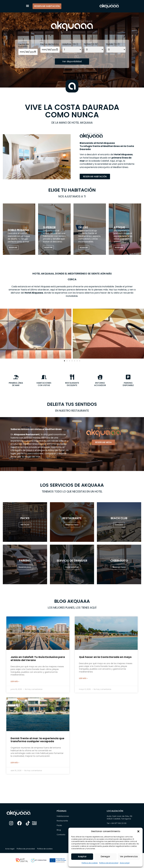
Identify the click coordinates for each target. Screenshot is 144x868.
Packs (59, 825)
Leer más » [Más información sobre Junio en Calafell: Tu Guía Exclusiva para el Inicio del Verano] (15, 681)
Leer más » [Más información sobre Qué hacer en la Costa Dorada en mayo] (83, 678)
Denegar (105, 856)
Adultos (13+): (70, 44)
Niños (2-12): (92, 44)
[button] (138, 831)
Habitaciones (63, 816)
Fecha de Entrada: (24, 45)
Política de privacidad (109, 863)
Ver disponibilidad (72, 61)
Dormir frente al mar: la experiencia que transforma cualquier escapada (37, 740)
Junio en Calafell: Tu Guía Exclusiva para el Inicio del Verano (38, 659)
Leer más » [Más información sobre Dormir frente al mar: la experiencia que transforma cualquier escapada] (15, 763)
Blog (59, 830)
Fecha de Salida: (50, 44)
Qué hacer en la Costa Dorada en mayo (105, 657)
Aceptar (82, 856)
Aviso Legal (125, 863)
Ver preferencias (129, 856)
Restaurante (62, 821)
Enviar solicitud (72, 567)
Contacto (61, 835)
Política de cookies (90, 863)
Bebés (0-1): (113, 44)
